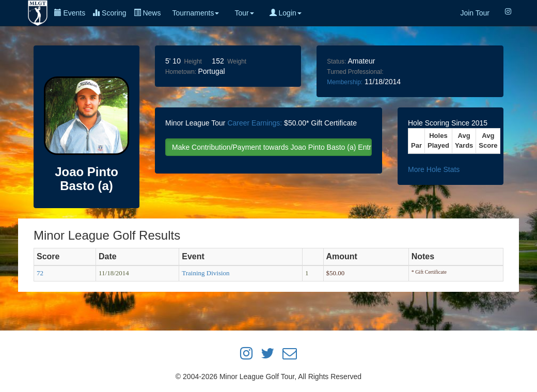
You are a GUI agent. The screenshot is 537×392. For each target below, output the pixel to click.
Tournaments (195, 13)
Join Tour (475, 13)
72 (40, 273)
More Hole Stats (434, 169)
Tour (244, 13)
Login (286, 13)
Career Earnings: (255, 123)
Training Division (206, 273)
